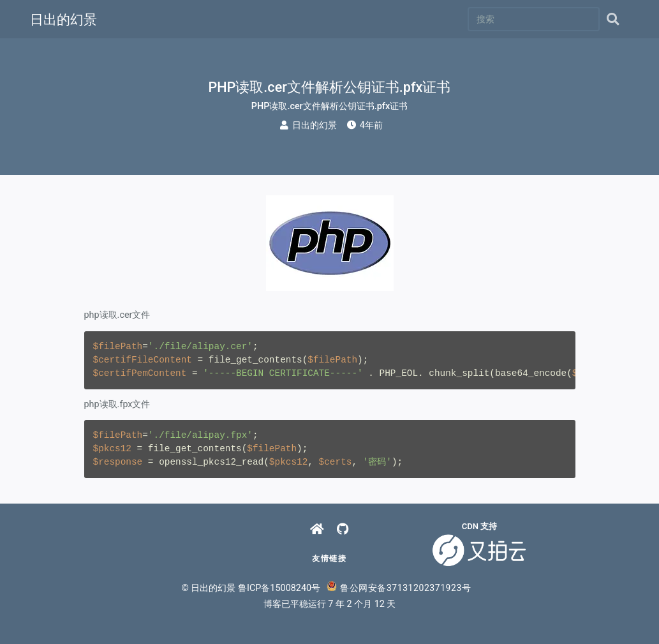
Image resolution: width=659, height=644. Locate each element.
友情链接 (329, 558)
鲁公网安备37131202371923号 (399, 588)
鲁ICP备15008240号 (279, 588)
